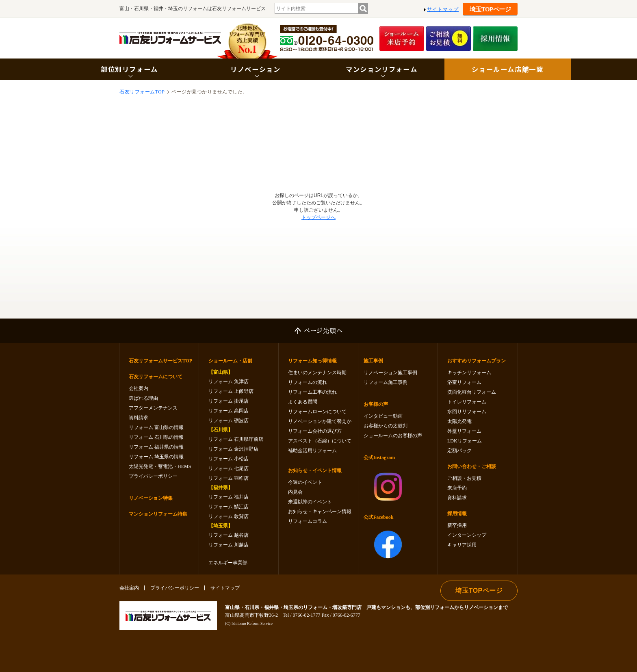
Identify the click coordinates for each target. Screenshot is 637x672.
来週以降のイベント (310, 502)
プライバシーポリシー (153, 476)
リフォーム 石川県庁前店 (236, 439)
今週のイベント (305, 482)
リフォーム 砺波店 (229, 421)
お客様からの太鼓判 (386, 426)
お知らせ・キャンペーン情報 (320, 512)
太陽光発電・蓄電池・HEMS (160, 466)
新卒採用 (457, 525)
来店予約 (457, 488)
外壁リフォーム (464, 431)
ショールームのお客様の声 (393, 436)
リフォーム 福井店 (229, 497)
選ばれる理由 (143, 398)
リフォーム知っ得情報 (312, 361)
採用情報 (457, 514)
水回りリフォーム (467, 412)
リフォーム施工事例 (386, 382)
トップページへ (318, 217)
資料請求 (139, 418)
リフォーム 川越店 (229, 545)
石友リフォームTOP (142, 92)
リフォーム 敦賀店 (229, 516)
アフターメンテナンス (153, 408)
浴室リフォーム (464, 382)
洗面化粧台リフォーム (472, 392)
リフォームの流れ (308, 382)
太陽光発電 (459, 421)
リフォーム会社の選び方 (315, 431)
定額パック (459, 451)
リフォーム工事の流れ (312, 392)
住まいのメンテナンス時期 (317, 373)
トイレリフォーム (467, 402)
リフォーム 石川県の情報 (156, 437)
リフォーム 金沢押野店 (233, 449)
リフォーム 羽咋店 (229, 478)
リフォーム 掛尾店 (229, 401)
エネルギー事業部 (228, 563)
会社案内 (139, 388)
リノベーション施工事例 (390, 373)
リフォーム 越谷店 (229, 535)
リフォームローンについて (317, 412)
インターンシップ (467, 535)
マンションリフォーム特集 (158, 514)
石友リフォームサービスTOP (160, 361)
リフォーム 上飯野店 (231, 391)
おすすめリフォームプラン (477, 361)
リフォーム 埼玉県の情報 (156, 457)
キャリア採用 (462, 545)
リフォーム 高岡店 (229, 411)
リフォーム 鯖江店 (229, 507)
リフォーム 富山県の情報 (156, 427)
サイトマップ (443, 10)
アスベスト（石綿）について (320, 441)
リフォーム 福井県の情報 (156, 447)
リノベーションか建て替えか (320, 421)
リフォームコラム (308, 521)
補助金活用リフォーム (312, 451)
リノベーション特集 (151, 498)
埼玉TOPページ (490, 9)
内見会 (295, 492)
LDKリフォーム (465, 441)
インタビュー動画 (383, 416)
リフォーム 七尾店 (229, 468)
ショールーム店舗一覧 (507, 69)
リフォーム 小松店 (229, 459)
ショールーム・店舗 (230, 361)
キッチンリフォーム (469, 373)
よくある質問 (303, 402)
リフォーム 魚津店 (229, 382)
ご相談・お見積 (464, 478)
